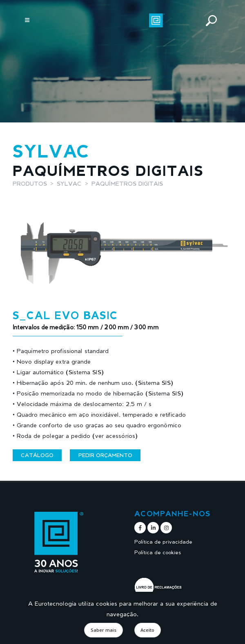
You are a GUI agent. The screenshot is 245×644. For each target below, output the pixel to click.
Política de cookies (158, 552)
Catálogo (37, 455)
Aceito (147, 630)
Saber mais (104, 630)
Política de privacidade (163, 542)
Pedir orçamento (105, 455)
